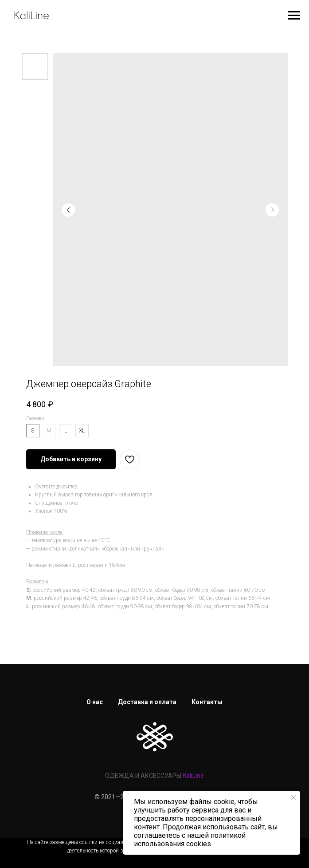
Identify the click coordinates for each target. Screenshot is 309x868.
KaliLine (193, 776)
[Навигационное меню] (294, 16)
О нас (95, 702)
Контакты (207, 702)
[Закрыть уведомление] (293, 797)
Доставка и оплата (147, 702)
